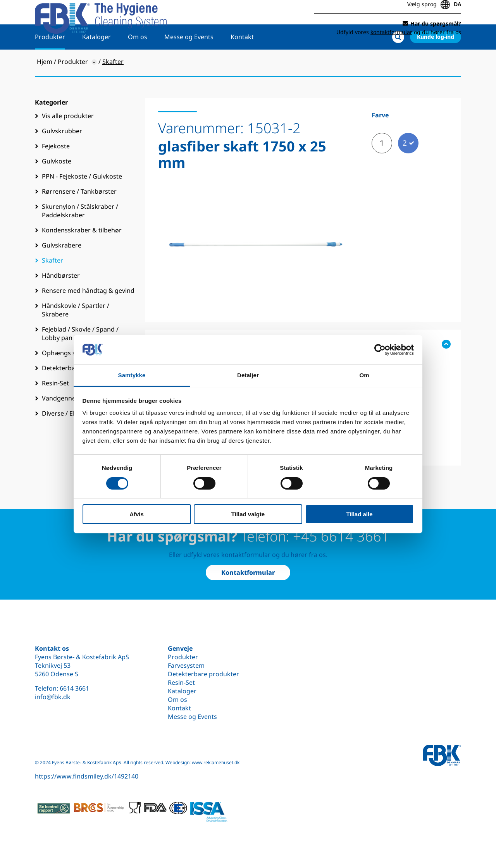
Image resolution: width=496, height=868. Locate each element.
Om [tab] (364, 375)
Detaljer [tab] (248, 375)
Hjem (45, 86)
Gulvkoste (57, 185)
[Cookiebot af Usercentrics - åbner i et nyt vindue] (380, 350)
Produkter (50, 61)
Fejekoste (56, 170)
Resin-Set (181, 682)
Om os (138, 61)
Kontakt (242, 61)
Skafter (53, 284)
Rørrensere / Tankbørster (79, 215)
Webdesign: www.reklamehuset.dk (202, 762)
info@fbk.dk (53, 697)
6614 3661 (74, 688)
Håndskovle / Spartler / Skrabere (76, 334)
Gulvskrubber (62, 155)
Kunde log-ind (436, 61)
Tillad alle (359, 514)
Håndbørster (61, 299)
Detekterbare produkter (203, 674)
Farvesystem (186, 665)
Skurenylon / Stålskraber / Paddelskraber (80, 235)
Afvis (137, 514)
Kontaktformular (248, 572)
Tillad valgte (248, 514)
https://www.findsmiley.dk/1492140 (87, 776)
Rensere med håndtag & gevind (88, 315)
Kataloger (96, 61)
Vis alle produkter (68, 140)
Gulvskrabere (62, 269)
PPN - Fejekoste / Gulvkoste (82, 200)
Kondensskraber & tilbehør (82, 254)
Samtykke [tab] (132, 375)
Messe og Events (189, 61)
